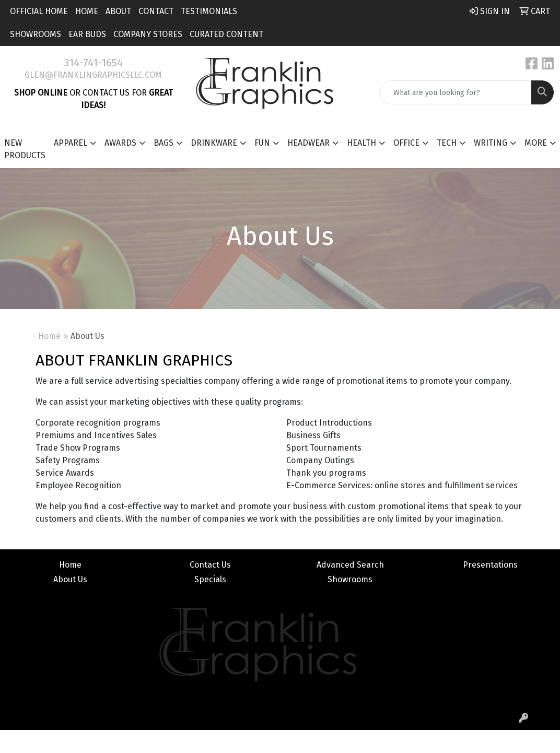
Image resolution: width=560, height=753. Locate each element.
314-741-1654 (93, 63)
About (118, 11)
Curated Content (226, 34)
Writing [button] (491, 143)
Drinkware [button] (214, 143)
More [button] (536, 143)
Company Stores (148, 34)
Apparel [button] (71, 143)
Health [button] (361, 143)
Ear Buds (87, 34)
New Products (25, 149)
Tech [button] (447, 143)
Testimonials (209, 11)
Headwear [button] (308, 143)
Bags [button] (164, 143)
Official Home (39, 11)
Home (87, 11)
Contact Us (210, 565)
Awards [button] (120, 143)
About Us (70, 579)
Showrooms (36, 34)
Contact (156, 11)
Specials (210, 579)
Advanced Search (350, 565)
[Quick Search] (456, 92)
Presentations (490, 565)
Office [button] (406, 143)
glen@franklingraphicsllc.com (93, 75)
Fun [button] (262, 143)
